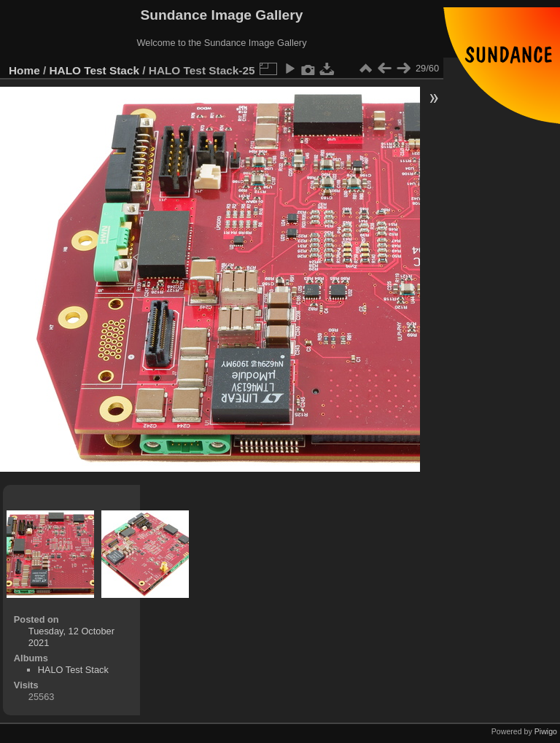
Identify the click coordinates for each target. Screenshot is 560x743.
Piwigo (546, 731)
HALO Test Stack (94, 70)
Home (24, 70)
